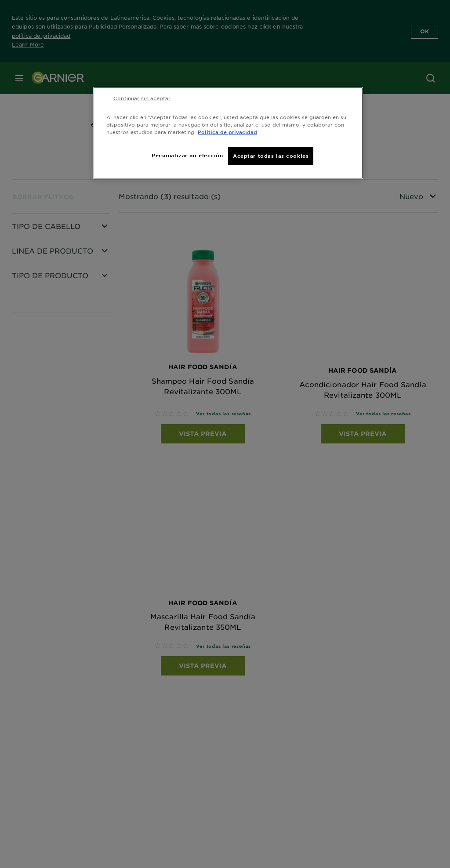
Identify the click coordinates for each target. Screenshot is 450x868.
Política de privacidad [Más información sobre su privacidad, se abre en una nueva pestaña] (227, 132)
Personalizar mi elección (187, 155)
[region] (228, 133)
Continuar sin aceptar (142, 98)
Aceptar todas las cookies (271, 156)
